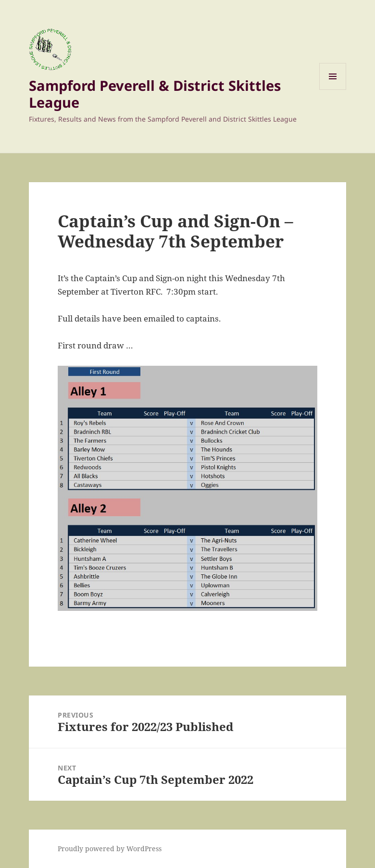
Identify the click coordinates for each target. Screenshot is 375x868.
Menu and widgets (333, 90)
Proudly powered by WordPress (110, 849)
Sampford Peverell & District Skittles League (155, 94)
